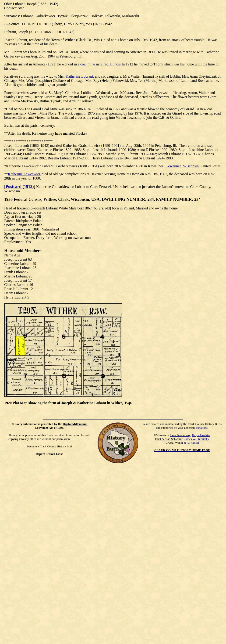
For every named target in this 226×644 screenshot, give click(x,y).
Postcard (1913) (20, 187)
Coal (10, 109)
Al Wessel (193, 443)
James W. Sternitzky (197, 439)
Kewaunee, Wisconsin (182, 166)
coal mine (88, 64)
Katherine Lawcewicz (24, 174)
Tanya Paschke (201, 435)
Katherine (13, 166)
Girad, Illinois (110, 64)
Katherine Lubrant (79, 76)
